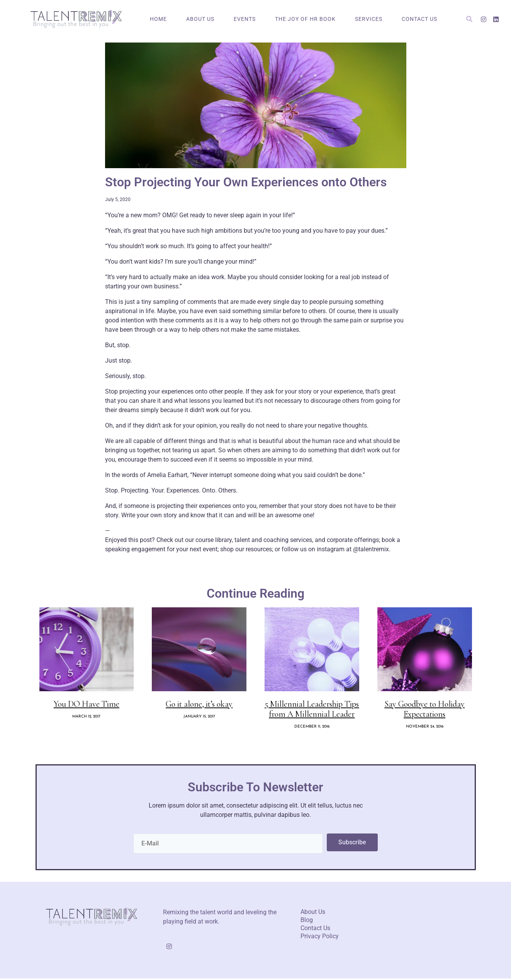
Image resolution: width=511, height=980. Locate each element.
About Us (200, 19)
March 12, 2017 (86, 718)
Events (245, 19)
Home (158, 19)
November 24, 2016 (425, 728)
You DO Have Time (87, 705)
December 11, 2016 (312, 728)
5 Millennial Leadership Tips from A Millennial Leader (312, 710)
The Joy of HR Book (305, 19)
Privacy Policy (320, 938)
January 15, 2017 (199, 718)
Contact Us (419, 19)
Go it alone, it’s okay (199, 705)
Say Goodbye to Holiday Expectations (425, 710)
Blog (307, 921)
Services (369, 19)
